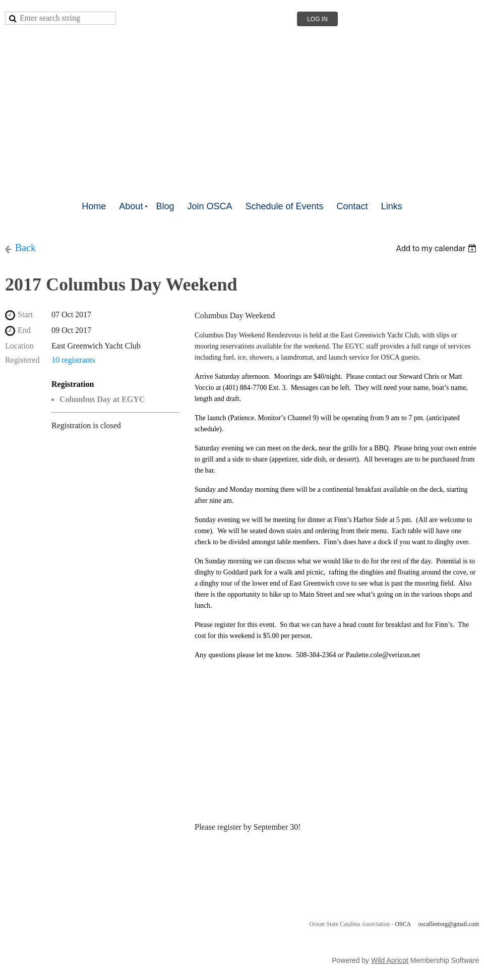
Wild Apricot (390, 960)
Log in (317, 19)
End (24, 330)
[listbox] (437, 248)
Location (19, 346)
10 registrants (73, 360)
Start (25, 314)
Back (25, 248)
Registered (22, 360)
